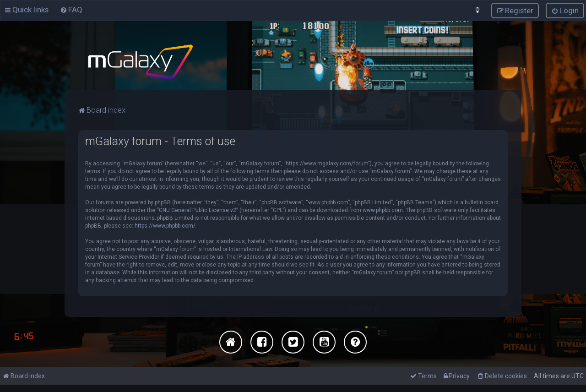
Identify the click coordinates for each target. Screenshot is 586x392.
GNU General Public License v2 (198, 210)
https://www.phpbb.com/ (165, 225)
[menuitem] (71, 10)
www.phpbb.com (383, 210)
